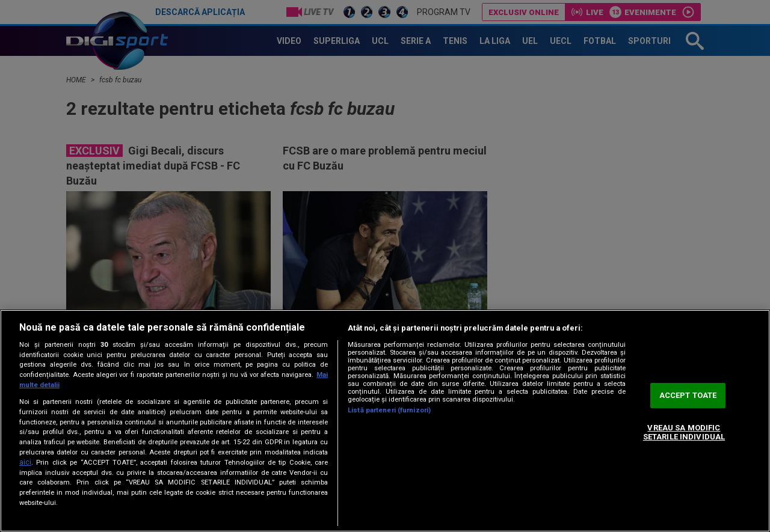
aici (25, 462)
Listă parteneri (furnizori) (389, 410)
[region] (385, 421)
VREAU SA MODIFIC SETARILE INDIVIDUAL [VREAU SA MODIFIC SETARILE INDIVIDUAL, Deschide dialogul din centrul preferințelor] (684, 433)
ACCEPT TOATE (688, 395)
